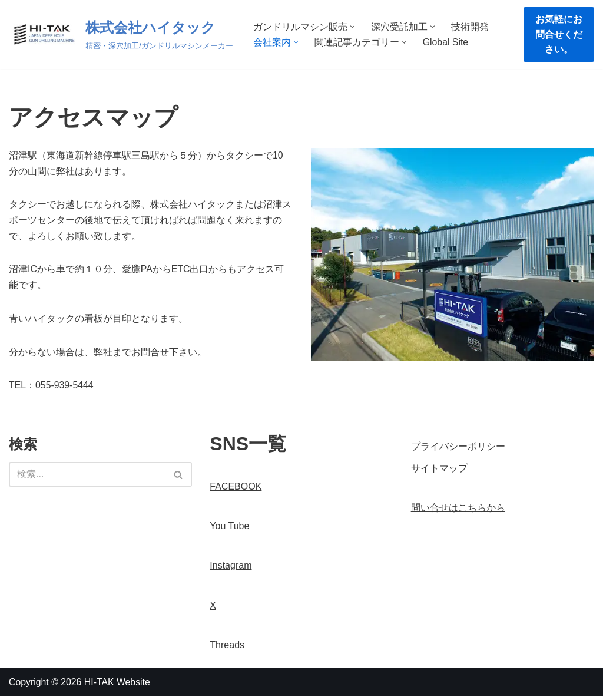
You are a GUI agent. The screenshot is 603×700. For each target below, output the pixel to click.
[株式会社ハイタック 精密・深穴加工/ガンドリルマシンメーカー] (121, 34)
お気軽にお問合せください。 (559, 34)
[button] (352, 27)
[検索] (87, 478)
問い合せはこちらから (458, 511)
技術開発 (470, 27)
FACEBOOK (236, 489)
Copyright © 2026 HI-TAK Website (80, 685)
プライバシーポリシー (458, 449)
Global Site (446, 42)
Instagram (231, 569)
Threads (227, 648)
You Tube (229, 529)
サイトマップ (439, 471)
